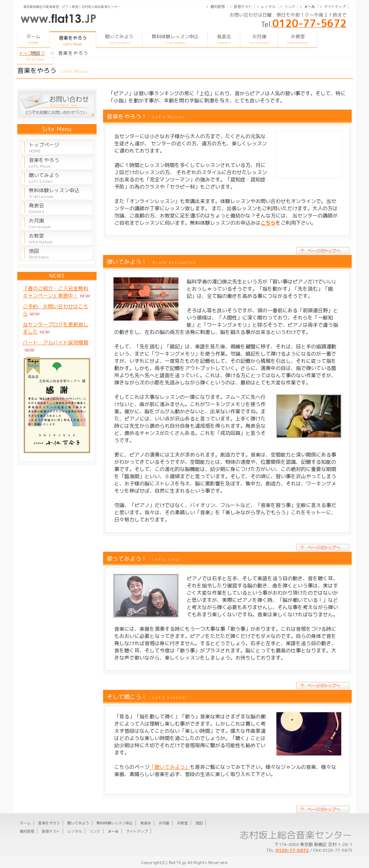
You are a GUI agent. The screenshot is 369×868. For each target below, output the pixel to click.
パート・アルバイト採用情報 (55, 342)
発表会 (224, 39)
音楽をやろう (44, 163)
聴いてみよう (119, 39)
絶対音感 (218, 6)
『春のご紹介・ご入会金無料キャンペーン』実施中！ (55, 292)
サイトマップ (335, 6)
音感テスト (243, 6)
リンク (290, 6)
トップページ (44, 148)
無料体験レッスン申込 (175, 39)
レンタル (268, 6)
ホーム (33, 39)
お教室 (298, 39)
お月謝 (259, 39)
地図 (35, 56)
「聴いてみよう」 (170, 767)
